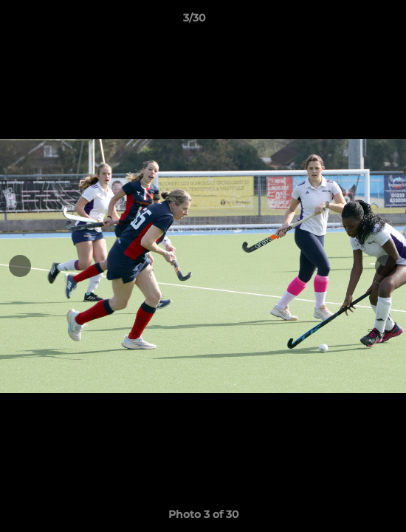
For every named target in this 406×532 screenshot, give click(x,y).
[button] (353, 21)
